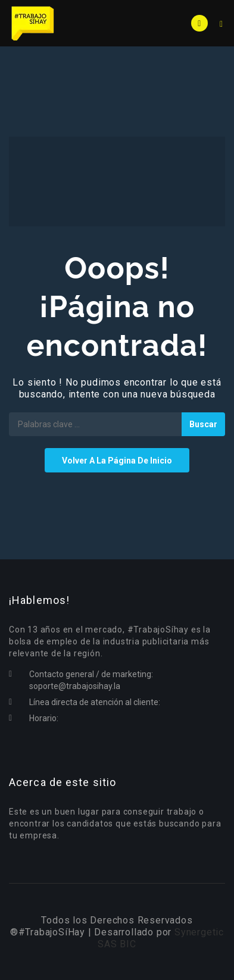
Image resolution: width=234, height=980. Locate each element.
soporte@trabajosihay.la (75, 686)
